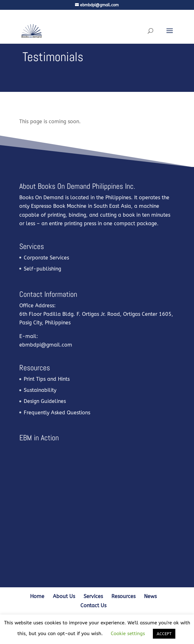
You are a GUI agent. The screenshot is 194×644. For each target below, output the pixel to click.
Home (37, 596)
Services (93, 596)
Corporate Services (46, 258)
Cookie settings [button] (128, 634)
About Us (64, 596)
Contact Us (93, 606)
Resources (123, 596)
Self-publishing (42, 269)
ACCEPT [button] (164, 634)
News (150, 596)
